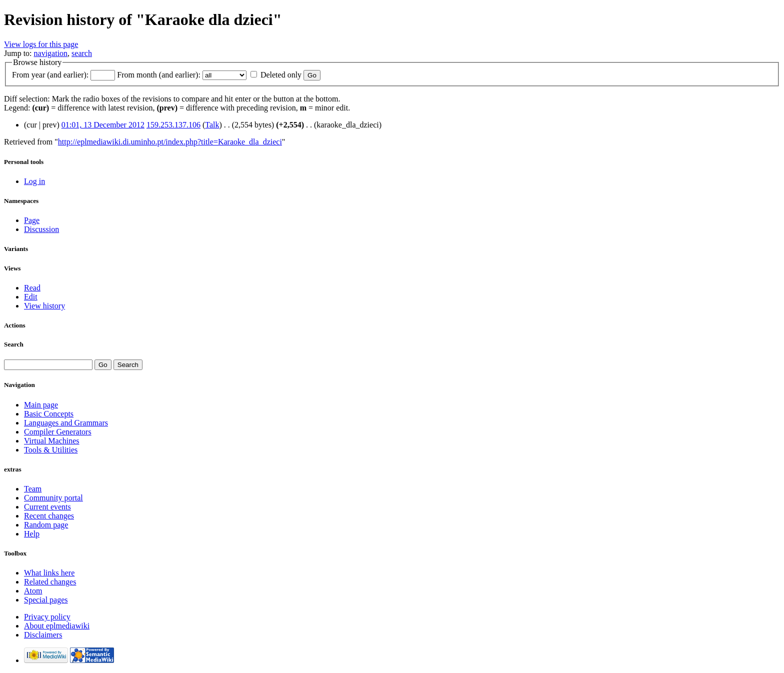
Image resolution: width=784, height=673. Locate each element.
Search (14, 344)
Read (32, 288)
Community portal (53, 498)
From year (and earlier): (50, 75)
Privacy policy (47, 617)
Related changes (50, 582)
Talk (212, 125)
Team (33, 489)
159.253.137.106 (173, 125)
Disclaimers (43, 635)
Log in (34, 181)
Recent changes (49, 516)
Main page (41, 405)
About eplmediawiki (57, 626)
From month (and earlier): (159, 75)
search (82, 53)
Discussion (41, 229)
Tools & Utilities (51, 450)
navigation (51, 53)
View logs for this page (41, 44)
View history (44, 306)
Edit (31, 297)
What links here (49, 573)
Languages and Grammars (66, 423)
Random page (46, 525)
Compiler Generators (58, 432)
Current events (47, 507)
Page (32, 220)
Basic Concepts (49, 414)
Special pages (46, 600)
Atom (33, 591)
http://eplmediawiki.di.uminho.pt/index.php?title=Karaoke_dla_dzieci (170, 142)
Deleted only (281, 75)
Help (32, 534)
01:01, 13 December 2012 (103, 125)
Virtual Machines (52, 441)
